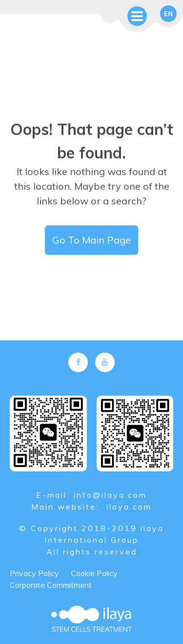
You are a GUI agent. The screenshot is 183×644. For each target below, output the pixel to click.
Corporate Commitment (51, 585)
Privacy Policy (34, 573)
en (168, 14)
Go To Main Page (91, 240)
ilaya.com (129, 507)
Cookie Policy (94, 573)
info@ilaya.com (110, 495)
